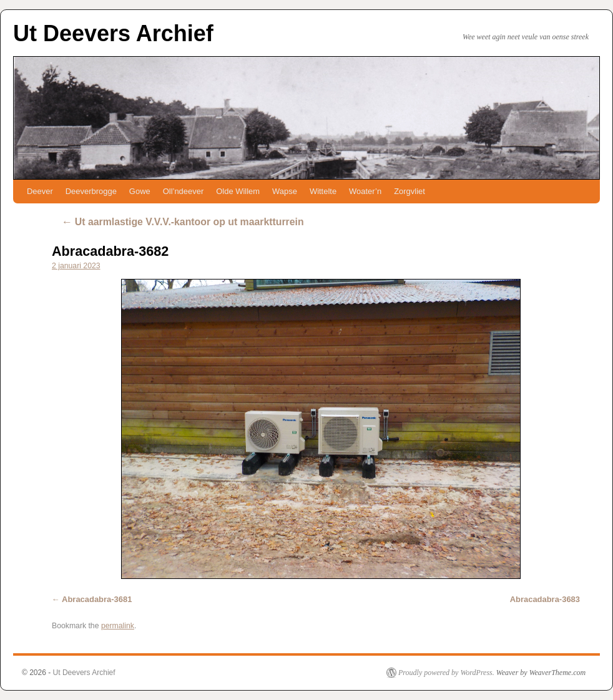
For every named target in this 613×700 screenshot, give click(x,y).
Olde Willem (238, 191)
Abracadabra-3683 (545, 599)
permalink (118, 626)
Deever (40, 191)
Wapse (285, 191)
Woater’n (365, 191)
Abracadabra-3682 (110, 251)
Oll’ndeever (184, 191)
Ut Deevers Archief (113, 33)
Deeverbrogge (91, 191)
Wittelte (323, 191)
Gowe (140, 191)
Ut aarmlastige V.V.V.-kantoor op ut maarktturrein (183, 222)
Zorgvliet (409, 191)
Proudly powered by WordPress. (446, 673)
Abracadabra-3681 (97, 599)
